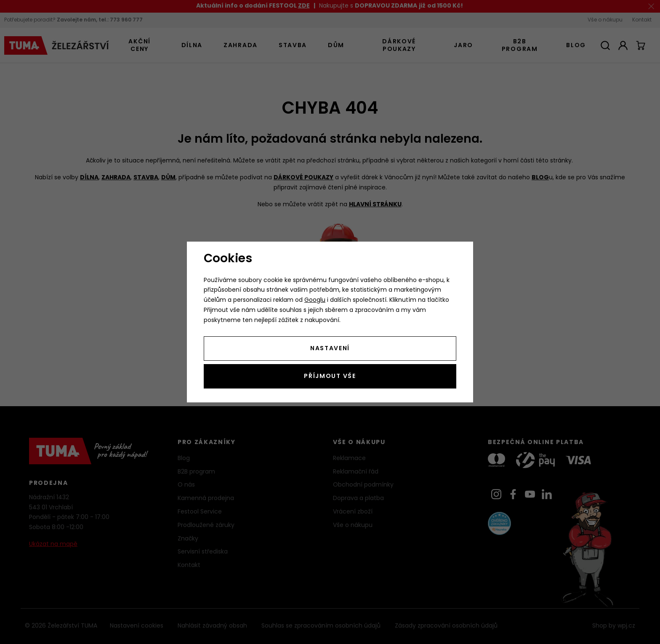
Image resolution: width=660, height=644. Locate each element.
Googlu (315, 300)
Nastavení (330, 349)
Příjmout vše (330, 377)
